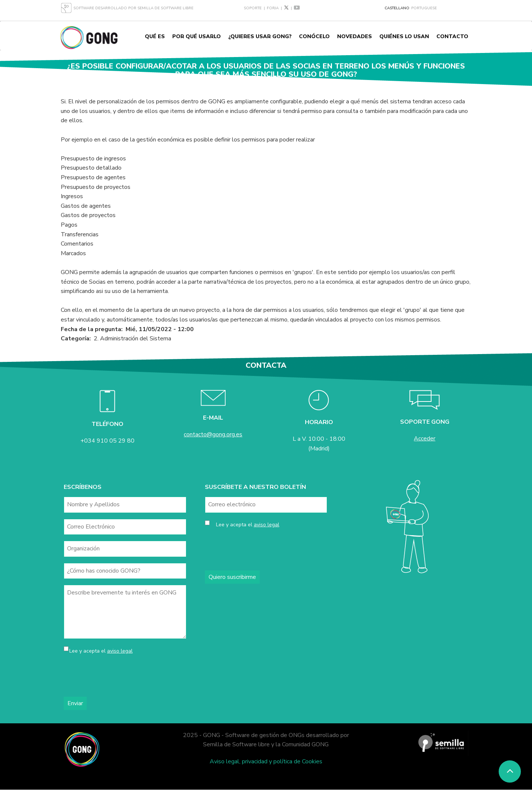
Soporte (253, 8)
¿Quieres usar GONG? (260, 36)
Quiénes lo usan (404, 36)
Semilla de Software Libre (165, 8)
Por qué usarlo (197, 36)
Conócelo (314, 36)
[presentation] (120, 676)
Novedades (355, 36)
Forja (273, 8)
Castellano (397, 8)
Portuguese (424, 8)
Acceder (425, 439)
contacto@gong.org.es (213, 434)
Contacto (452, 36)
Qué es (155, 36)
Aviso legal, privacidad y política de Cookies (266, 761)
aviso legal (120, 651)
